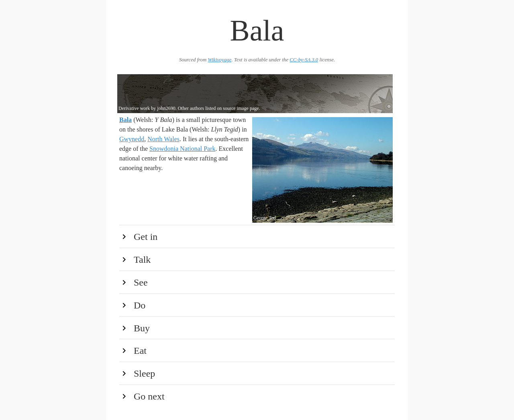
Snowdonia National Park (182, 149)
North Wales (163, 139)
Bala (125, 120)
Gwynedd (132, 139)
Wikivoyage (219, 60)
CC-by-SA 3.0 (304, 60)
